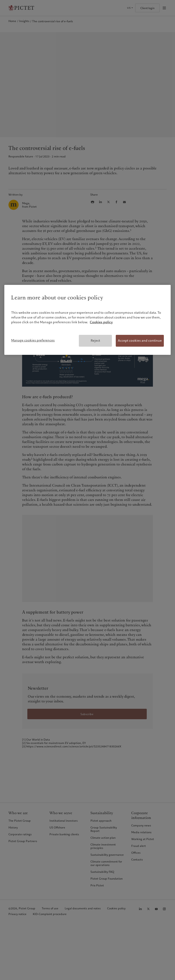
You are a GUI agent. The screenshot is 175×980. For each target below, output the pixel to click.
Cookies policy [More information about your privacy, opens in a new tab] (101, 322)
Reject (95, 341)
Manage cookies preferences (33, 340)
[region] (87, 320)
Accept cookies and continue (140, 341)
